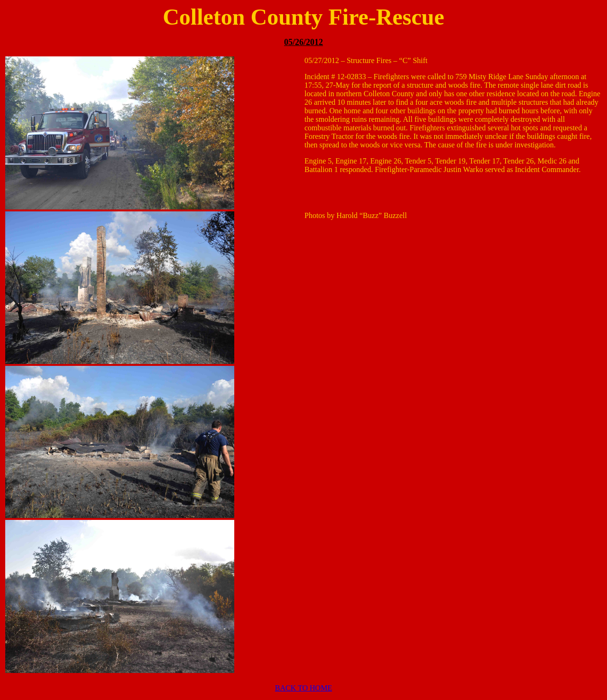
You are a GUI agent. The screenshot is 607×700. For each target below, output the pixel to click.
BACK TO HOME (303, 688)
